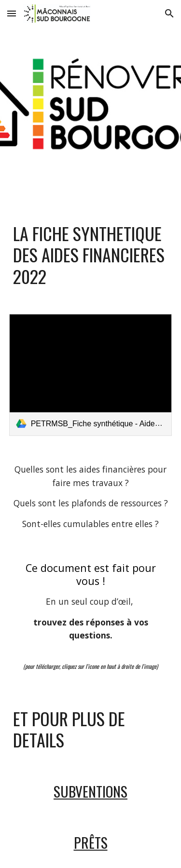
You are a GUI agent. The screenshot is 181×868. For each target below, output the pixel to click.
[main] (91, 255)
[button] (12, 13)
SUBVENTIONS (90, 791)
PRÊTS (91, 842)
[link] (91, 375)
